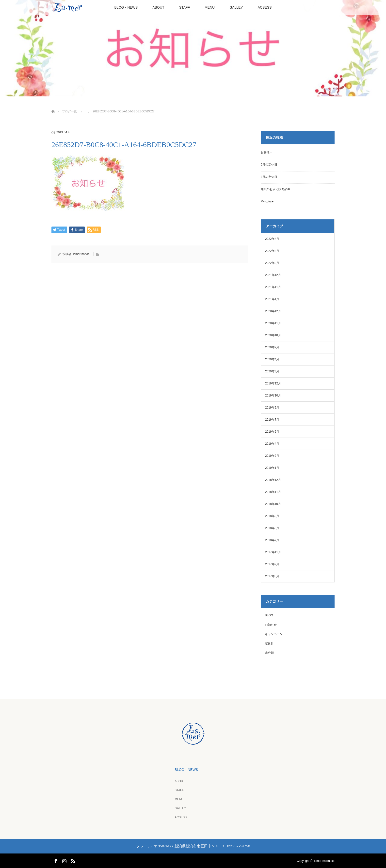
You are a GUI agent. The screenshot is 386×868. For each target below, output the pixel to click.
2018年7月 (272, 540)
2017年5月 (272, 576)
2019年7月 (272, 420)
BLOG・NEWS (126, 7)
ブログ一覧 (69, 111)
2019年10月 (273, 396)
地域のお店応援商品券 (275, 189)
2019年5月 (272, 432)
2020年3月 (272, 371)
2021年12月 (273, 275)
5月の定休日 (269, 165)
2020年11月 (273, 323)
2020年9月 (272, 347)
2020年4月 (272, 359)
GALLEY (236, 7)
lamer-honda (81, 254)
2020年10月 (273, 335)
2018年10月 (273, 504)
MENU (210, 7)
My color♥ (267, 201)
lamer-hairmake (324, 861)
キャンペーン (274, 634)
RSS (72, 860)
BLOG (269, 615)
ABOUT (158, 7)
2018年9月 (272, 516)
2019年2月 (272, 456)
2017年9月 (272, 564)
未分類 (269, 653)
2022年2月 (272, 263)
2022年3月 (272, 251)
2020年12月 (273, 311)
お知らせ (271, 625)
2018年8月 (272, 528)
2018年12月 (273, 480)
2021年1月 (272, 299)
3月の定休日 (269, 177)
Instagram (64, 860)
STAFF (185, 7)
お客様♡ (267, 152)
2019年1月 (272, 468)
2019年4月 (272, 444)
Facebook (55, 860)
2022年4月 (272, 239)
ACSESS (265, 7)
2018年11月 (273, 492)
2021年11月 (273, 287)
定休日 (269, 643)
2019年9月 (272, 408)
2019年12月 (273, 383)
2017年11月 (273, 552)
